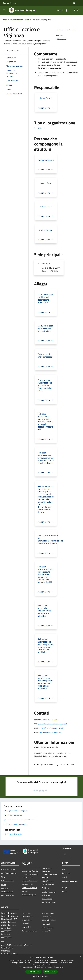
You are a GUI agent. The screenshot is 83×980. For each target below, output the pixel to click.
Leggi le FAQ (26, 927)
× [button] (81, 957)
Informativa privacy (49, 920)
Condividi (61, 30)
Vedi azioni (72, 30)
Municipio (46, 264)
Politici (4, 885)
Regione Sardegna (10, 3)
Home (5, 20)
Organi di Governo (8, 869)
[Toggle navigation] (4, 10)
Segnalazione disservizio (26, 922)
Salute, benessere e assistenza (49, 893)
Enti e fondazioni (7, 881)
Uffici (27, 20)
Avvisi (64, 877)
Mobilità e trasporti (29, 895)
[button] (41, 976)
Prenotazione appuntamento (27, 915)
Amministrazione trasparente (48, 915)
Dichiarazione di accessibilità (48, 929)
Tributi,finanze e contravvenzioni (48, 883)
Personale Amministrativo (7, 890)
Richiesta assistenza (29, 931)
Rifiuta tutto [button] (50, 971)
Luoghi (65, 888)
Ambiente (45, 888)
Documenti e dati (8, 895)
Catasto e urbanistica (29, 888)
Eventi (65, 891)
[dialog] (41, 967)
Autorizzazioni (47, 899)
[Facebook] (66, 10)
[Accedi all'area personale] (74, 3)
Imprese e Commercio (30, 881)
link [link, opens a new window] (62, 967)
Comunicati (66, 873)
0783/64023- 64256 (50, 719)
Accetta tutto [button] (33, 972)
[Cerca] (78, 10)
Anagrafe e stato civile (30, 871)
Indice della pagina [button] (13, 50)
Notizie (65, 869)
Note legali (46, 924)
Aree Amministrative (9, 873)
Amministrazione (16, 20)
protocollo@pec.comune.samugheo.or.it (53, 724)
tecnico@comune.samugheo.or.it (51, 728)
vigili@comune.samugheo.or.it (50, 732)
